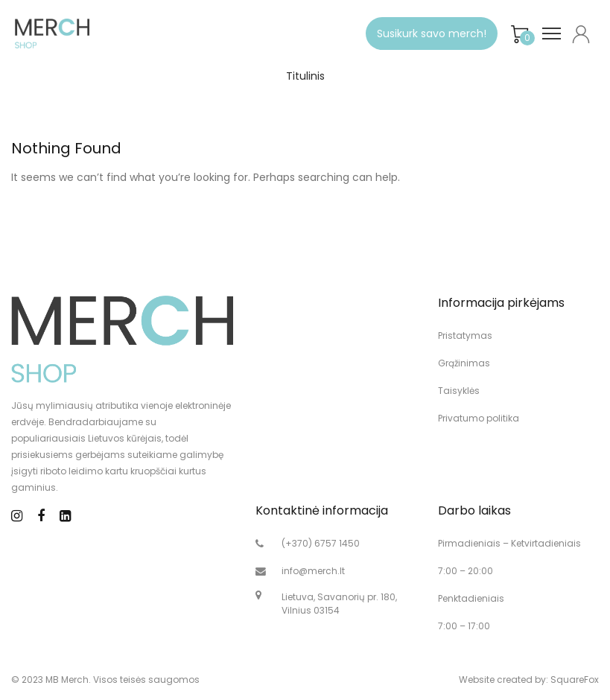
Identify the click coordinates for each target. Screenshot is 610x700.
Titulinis (305, 76)
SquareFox (575, 680)
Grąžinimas (464, 363)
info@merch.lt (313, 571)
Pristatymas (465, 335)
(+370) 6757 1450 (321, 543)
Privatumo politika (479, 418)
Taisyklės (459, 391)
